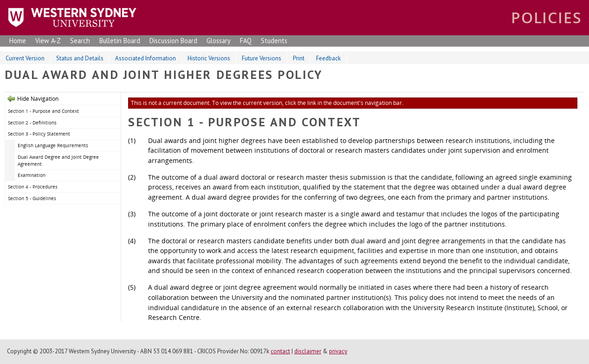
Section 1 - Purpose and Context (43, 111)
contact (280, 351)
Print (299, 58)
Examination (32, 175)
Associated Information (146, 58)
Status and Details (80, 58)
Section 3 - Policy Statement (39, 134)
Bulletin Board (120, 41)
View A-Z (48, 41)
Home (18, 41)
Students (274, 41)
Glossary (219, 41)
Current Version (25, 58)
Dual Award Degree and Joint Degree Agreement (58, 160)
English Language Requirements (53, 145)
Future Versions (262, 58)
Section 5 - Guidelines (32, 198)
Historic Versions (209, 58)
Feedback (328, 58)
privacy (338, 351)
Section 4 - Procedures (33, 187)
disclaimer (308, 351)
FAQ (246, 41)
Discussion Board (173, 41)
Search (80, 41)
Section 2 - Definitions (32, 123)
